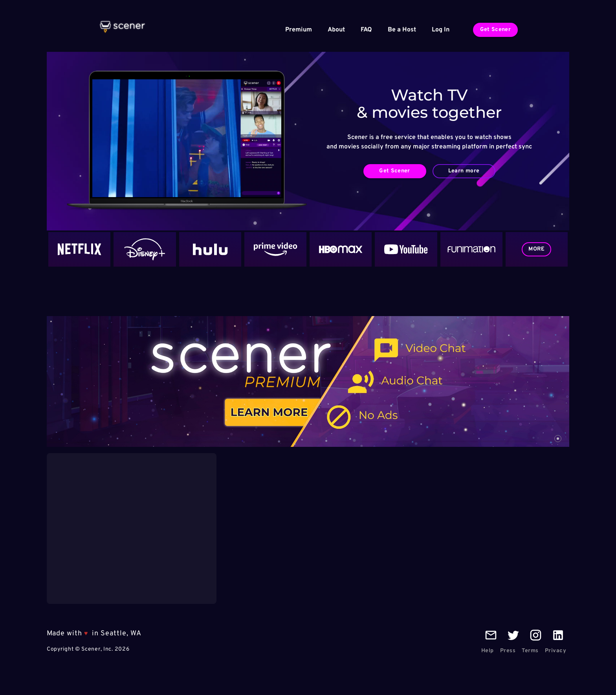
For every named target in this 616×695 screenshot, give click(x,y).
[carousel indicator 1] (558, 439)
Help (488, 651)
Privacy (556, 651)
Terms (530, 651)
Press (508, 651)
